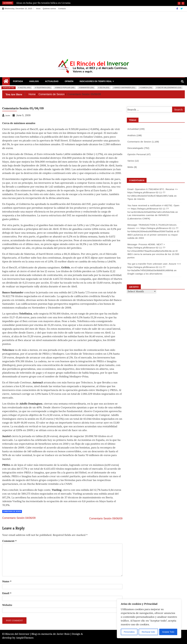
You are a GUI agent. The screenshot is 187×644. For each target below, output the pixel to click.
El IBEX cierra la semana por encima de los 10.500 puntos (153, 254)
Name (7, 581)
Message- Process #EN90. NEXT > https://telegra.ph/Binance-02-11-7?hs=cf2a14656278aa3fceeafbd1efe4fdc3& (149, 248)
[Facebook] (177, 9)
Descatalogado (135, 148)
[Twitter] (182, 9)
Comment (9, 541)
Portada (18, 81)
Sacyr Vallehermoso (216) (169, 88)
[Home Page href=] (6, 82)
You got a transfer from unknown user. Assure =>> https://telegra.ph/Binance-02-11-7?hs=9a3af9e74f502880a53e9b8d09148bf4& (154, 267)
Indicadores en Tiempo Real (96, 81)
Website (7, 605)
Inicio (38, 9)
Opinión (69, 81)
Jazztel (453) (25, 88)
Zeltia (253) (104, 88)
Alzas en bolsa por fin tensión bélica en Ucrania (43, 3)
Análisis (34, 81)
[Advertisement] (93, 33)
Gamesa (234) (146, 88)
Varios (131, 161)
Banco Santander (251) (125, 88)
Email (7, 593)
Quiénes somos (49, 9)
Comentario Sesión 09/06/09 (106, 518)
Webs (130, 167)
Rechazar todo (148, 632)
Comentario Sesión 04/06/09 (19, 518)
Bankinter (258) (87, 88)
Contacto (62, 9)
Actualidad (52, 81)
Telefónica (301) (43, 88)
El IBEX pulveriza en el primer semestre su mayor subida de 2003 (153, 235)
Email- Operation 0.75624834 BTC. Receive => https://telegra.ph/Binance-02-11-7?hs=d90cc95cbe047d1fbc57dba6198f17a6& (152, 192)
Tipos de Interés (136, 199)
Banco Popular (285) (66, 88)
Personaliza (129, 632)
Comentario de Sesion (12, 511)
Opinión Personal (136, 154)
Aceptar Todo (168, 632)
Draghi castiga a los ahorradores (145, 274)
